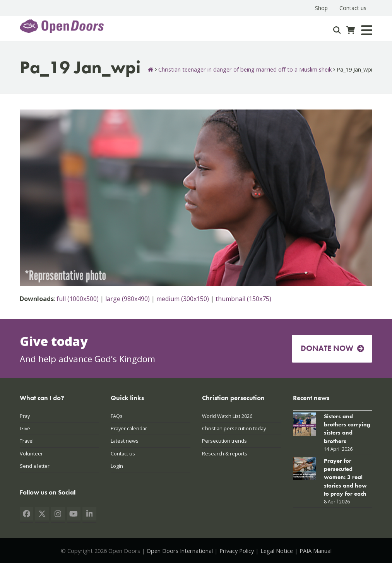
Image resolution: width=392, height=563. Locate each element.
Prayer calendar (129, 428)
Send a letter (35, 466)
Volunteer (31, 453)
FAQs (117, 416)
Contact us (123, 453)
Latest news (125, 441)
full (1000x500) (78, 299)
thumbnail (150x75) (243, 299)
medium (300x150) (183, 299)
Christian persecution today (234, 428)
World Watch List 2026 (227, 416)
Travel (27, 441)
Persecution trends (224, 441)
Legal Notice (277, 551)
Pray (25, 416)
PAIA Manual (316, 551)
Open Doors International (180, 551)
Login (117, 466)
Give (25, 428)
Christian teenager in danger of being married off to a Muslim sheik (245, 69)
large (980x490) (128, 299)
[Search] (337, 30)
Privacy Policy (237, 551)
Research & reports (225, 453)
